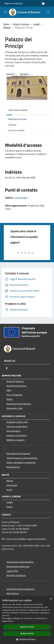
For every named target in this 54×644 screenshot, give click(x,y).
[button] (27, 639)
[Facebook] (7, 368)
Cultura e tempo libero (17, 426)
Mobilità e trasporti (15, 440)
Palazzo (7, 27)
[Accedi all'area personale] (43, 4)
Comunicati (12, 485)
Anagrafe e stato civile (17, 422)
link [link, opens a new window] (12, 621)
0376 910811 (21, 198)
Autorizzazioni (13, 467)
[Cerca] (48, 12)
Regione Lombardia (13, 3)
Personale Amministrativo (19, 404)
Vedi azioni (26, 74)
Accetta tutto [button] (27, 627)
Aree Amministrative (16, 386)
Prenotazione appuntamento (20, 562)
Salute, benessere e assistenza (21, 462)
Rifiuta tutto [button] (27, 634)
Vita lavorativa (13, 431)
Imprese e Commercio (17, 435)
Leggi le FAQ (12, 571)
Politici (10, 399)
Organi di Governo (15, 381)
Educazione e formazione (18, 453)
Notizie (10, 481)
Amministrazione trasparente (20, 589)
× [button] (51, 599)
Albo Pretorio (13, 593)
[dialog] (27, 620)
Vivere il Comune (21, 24)
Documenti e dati (15, 408)
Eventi (9, 507)
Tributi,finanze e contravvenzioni (22, 458)
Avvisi (9, 490)
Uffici (9, 390)
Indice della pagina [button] (18, 110)
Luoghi (36, 24)
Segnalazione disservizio (18, 566)
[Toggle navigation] (6, 12)
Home (6, 24)
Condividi (12, 74)
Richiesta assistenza (16, 575)
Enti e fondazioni (14, 395)
